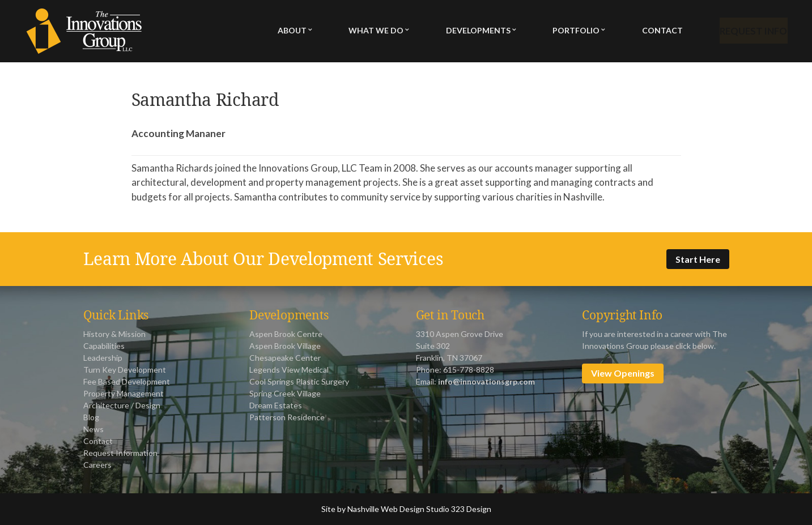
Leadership (103, 358)
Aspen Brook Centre (286, 334)
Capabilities (104, 346)
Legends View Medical (289, 370)
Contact (657, 31)
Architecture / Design (122, 405)
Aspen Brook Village (285, 346)
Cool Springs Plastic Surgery (299, 381)
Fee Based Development (127, 381)
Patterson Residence (287, 417)
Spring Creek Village (285, 393)
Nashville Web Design (386, 509)
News (93, 429)
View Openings (623, 373)
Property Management (124, 393)
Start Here (698, 259)
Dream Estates (276, 405)
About (292, 31)
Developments (476, 31)
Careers (97, 465)
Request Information (120, 453)
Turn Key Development (125, 370)
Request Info (751, 31)
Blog (91, 417)
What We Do (375, 31)
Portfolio (573, 31)
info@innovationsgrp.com (486, 381)
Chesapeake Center (285, 358)
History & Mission (114, 334)
